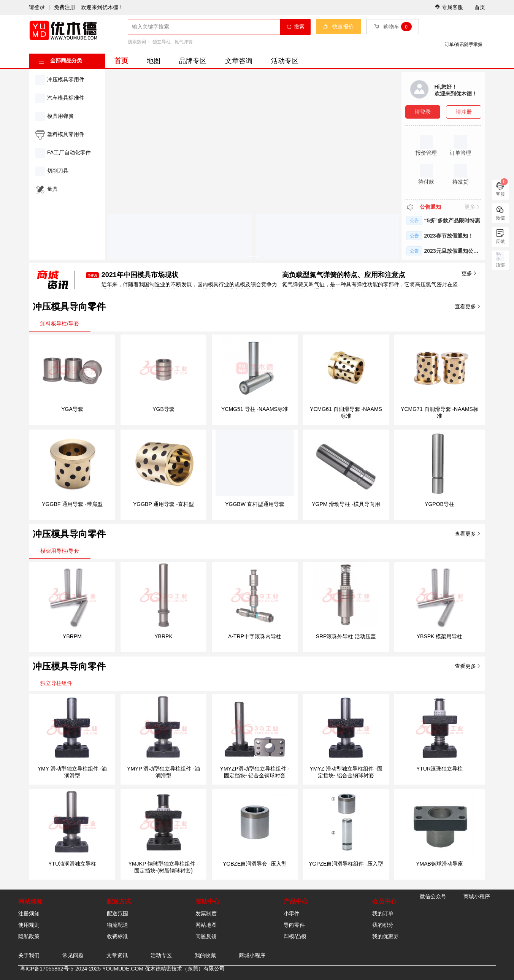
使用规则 (29, 925)
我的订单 (383, 913)
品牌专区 (193, 61)
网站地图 (206, 925)
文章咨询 (239, 61)
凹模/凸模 (295, 936)
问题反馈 (206, 936)
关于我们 (29, 955)
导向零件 (294, 925)
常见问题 (73, 955)
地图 (154, 61)
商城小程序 (252, 955)
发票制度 (206, 913)
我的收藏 (205, 955)
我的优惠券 (385, 936)
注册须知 (29, 913)
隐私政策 (29, 936)
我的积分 (383, 925)
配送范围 (117, 913)
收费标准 (117, 936)
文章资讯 (117, 955)
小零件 (292, 913)
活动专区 (285, 61)
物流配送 (117, 925)
